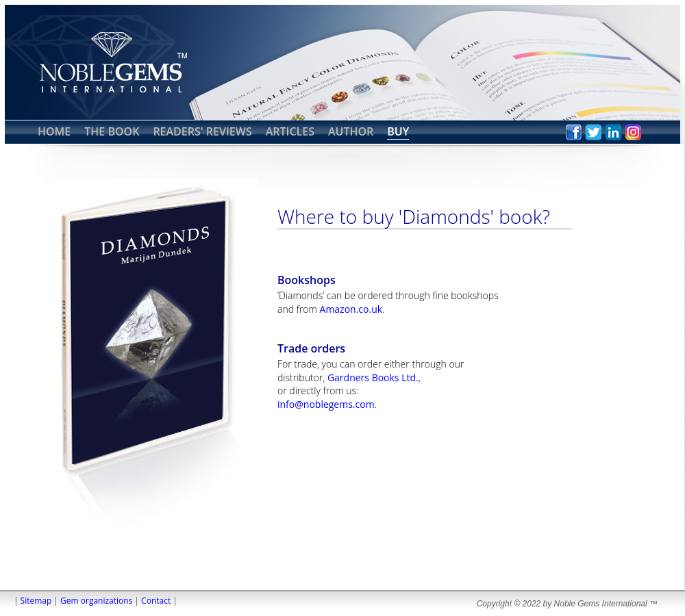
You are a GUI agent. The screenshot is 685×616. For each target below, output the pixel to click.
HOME (54, 131)
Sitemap (36, 601)
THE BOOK (112, 131)
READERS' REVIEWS (202, 131)
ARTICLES (290, 131)
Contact (156, 601)
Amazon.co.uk (351, 309)
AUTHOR (351, 131)
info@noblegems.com (326, 404)
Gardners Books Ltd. (373, 377)
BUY (398, 131)
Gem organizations (96, 601)
